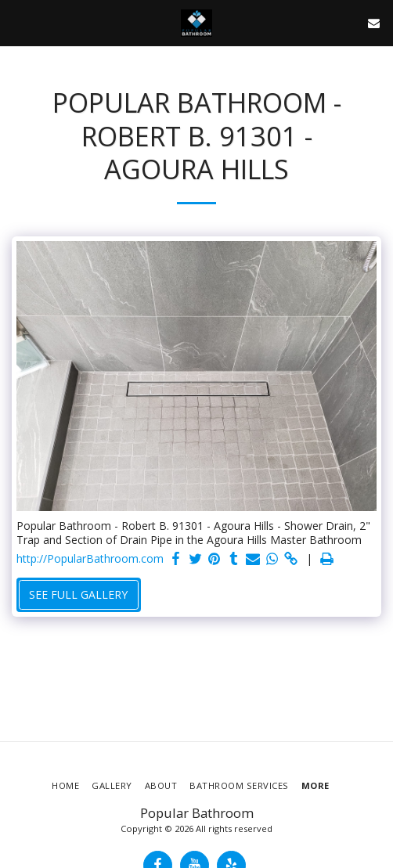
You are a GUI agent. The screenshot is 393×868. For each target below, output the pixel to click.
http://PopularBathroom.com (90, 559)
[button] (17, 22)
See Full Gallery (78, 594)
